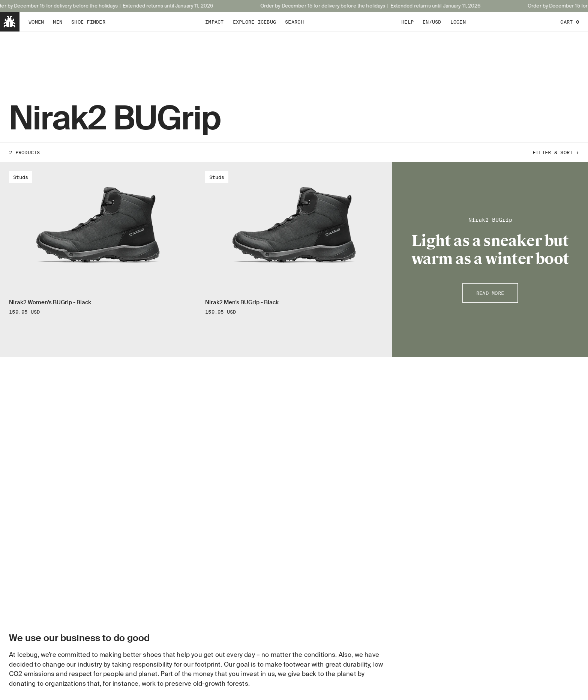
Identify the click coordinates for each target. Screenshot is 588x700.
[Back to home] (10, 22)
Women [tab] (36, 22)
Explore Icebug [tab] (255, 22)
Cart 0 (570, 22)
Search (294, 22)
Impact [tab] (214, 22)
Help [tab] (407, 22)
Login (458, 22)
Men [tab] (58, 22)
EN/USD (432, 22)
